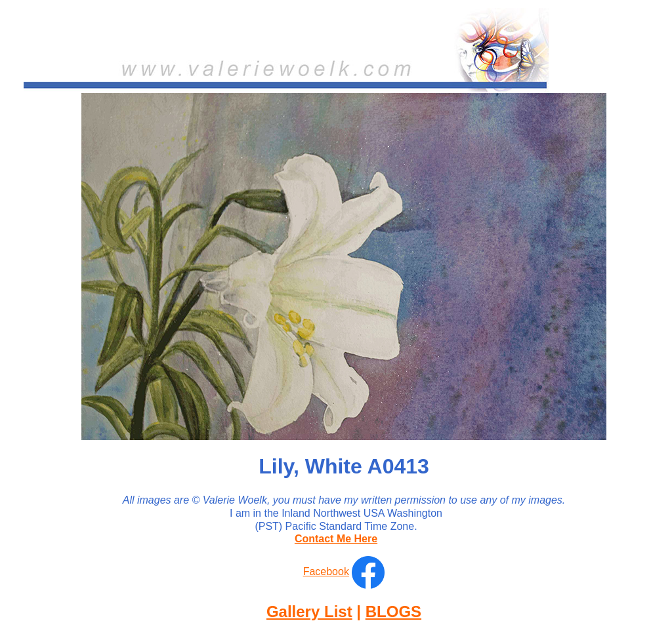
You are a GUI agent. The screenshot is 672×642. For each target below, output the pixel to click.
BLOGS (393, 612)
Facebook (326, 572)
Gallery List (309, 612)
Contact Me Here (336, 539)
